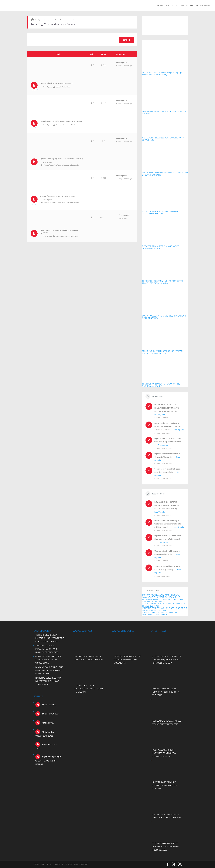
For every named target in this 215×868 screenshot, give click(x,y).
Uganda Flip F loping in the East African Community (61, 159)
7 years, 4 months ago (124, 179)
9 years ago (123, 218)
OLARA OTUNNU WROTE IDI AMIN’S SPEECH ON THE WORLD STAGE (164, 605)
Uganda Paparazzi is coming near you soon (58, 196)
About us (171, 6)
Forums (78, 20)
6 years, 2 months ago (124, 65)
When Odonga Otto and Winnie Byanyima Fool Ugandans (59, 231)
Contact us (186, 6)
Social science (49, 705)
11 (38, 204)
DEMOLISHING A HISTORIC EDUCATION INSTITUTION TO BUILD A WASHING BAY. (167, 408)
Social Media (203, 6)
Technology (48, 723)
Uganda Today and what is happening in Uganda (61, 165)
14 (38, 128)
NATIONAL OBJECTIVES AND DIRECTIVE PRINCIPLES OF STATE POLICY (160, 614)
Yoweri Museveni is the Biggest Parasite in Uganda (61, 121)
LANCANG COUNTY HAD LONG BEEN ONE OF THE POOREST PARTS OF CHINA (165, 609)
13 (36, 128)
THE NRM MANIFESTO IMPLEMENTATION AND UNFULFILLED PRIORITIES (163, 600)
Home (160, 6)
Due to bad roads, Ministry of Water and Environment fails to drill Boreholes (168, 426)
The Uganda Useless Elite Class (67, 125)
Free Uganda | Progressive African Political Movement (54, 20)
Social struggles (50, 714)
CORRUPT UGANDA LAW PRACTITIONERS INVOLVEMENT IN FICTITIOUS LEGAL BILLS (161, 596)
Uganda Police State (63, 87)
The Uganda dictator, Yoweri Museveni (56, 83)
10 (37, 90)
